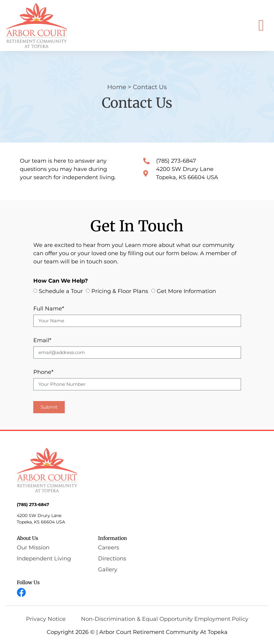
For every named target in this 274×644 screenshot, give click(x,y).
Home (117, 87)
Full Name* (49, 309)
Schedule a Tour (61, 291)
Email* (42, 341)
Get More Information (186, 291)
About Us (27, 538)
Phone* (43, 372)
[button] (261, 25)
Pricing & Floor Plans (120, 291)
